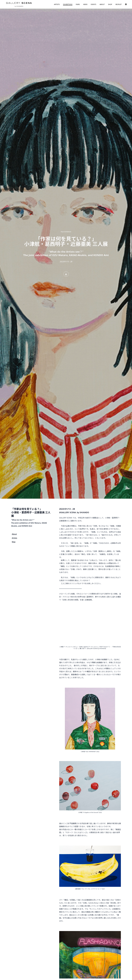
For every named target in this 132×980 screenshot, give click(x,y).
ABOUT (102, 4)
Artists (15, 538)
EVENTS (93, 4)
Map (14, 542)
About (14, 534)
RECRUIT (119, 4)
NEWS (85, 4)
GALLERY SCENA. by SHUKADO (19, 4)
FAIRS (78, 4)
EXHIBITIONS (68, 4)
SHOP (110, 4)
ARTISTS (57, 4)
